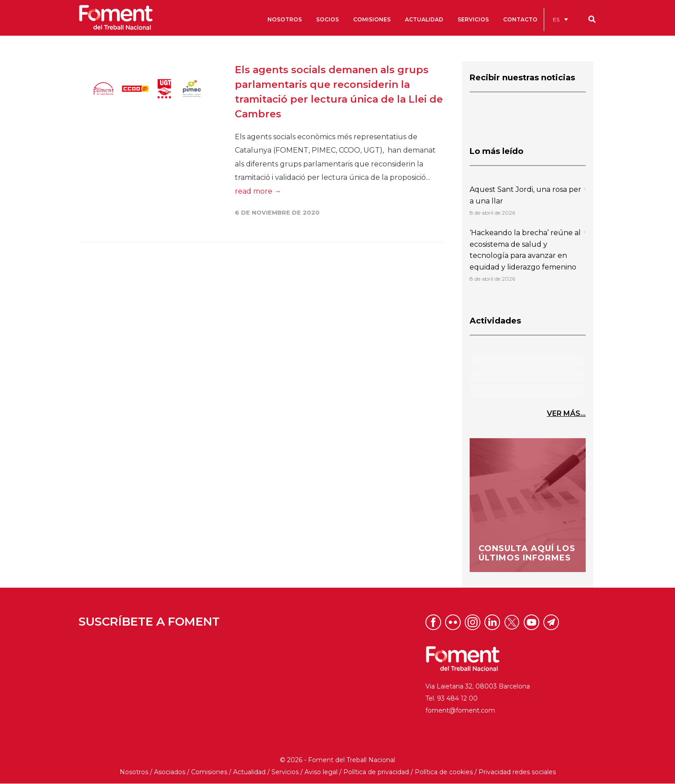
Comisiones (209, 772)
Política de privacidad (376, 772)
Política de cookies (444, 772)
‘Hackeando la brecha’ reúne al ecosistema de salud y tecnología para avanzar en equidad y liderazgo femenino (525, 250)
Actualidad (249, 772)
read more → (258, 191)
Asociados (170, 772)
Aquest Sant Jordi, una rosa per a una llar (525, 195)
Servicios (285, 772)
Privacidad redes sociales (517, 772)
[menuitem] (560, 19)
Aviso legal (321, 772)
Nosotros (134, 772)
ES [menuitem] (556, 19)
